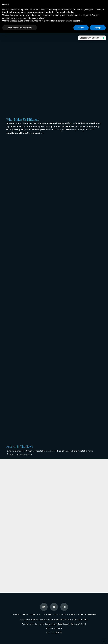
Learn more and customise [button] (20, 28)
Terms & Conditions (32, 615)
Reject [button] (81, 28)
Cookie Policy (51, 615)
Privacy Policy (68, 615)
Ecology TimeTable (87, 615)
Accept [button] (98, 28)
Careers (16, 615)
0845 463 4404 (56, 628)
